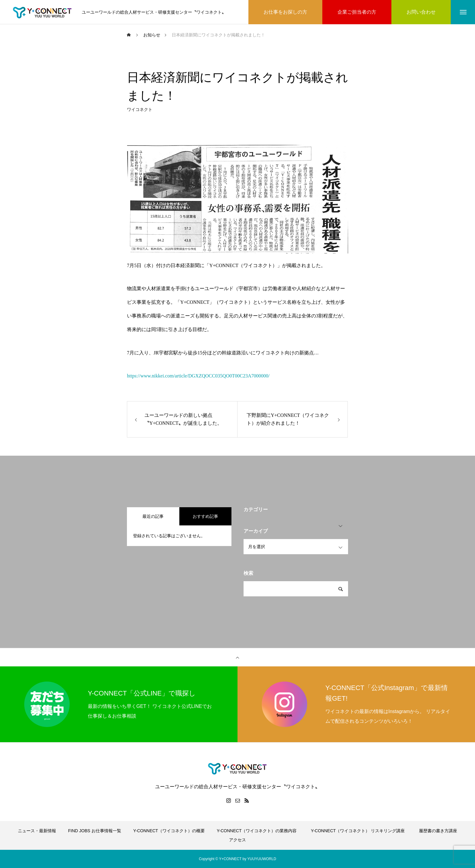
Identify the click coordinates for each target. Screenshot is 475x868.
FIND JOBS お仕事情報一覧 (95, 831)
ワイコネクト (140, 111)
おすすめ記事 (205, 516)
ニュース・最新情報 (37, 831)
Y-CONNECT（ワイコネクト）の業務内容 (257, 831)
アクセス (237, 840)
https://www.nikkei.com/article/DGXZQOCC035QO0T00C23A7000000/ (198, 376)
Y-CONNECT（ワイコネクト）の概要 (169, 831)
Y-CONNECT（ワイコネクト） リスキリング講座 (360, 831)
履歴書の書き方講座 (438, 831)
